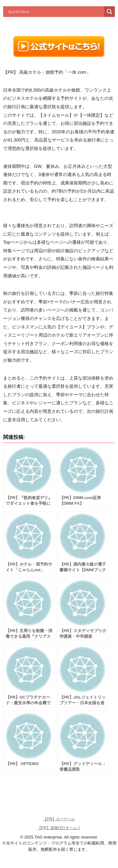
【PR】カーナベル (59, 819)
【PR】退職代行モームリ (59, 828)
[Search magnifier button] (110, 12)
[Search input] (55, 12)
